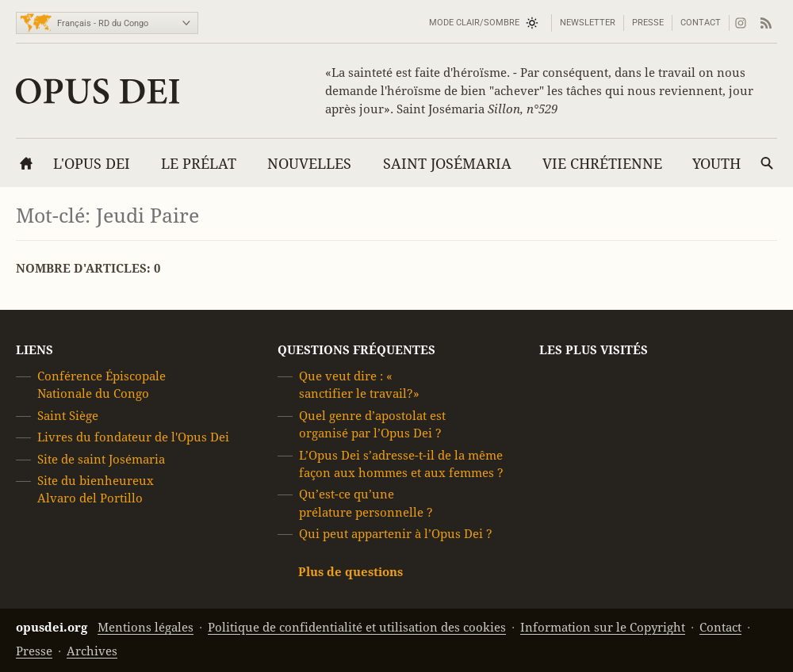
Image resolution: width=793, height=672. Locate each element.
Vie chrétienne (602, 164)
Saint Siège (68, 416)
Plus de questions (351, 572)
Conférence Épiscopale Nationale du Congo (102, 385)
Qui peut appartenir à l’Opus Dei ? (396, 534)
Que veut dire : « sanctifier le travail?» (359, 385)
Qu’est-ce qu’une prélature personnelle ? (366, 503)
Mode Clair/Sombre (474, 23)
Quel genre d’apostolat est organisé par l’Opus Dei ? (372, 424)
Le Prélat (199, 164)
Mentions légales (146, 627)
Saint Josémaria (447, 164)
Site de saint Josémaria (101, 459)
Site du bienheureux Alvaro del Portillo (96, 489)
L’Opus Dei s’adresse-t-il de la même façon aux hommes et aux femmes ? (401, 464)
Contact (701, 23)
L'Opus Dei (92, 164)
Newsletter (588, 23)
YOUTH (716, 164)
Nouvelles (309, 164)
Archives (92, 651)
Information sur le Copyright (603, 627)
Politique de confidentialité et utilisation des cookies (357, 627)
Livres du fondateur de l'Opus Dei (133, 437)
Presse (648, 23)
